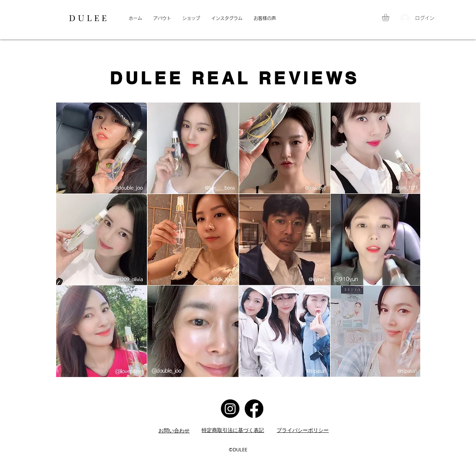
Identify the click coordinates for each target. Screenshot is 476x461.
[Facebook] (254, 409)
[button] (390, 17)
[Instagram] (230, 409)
